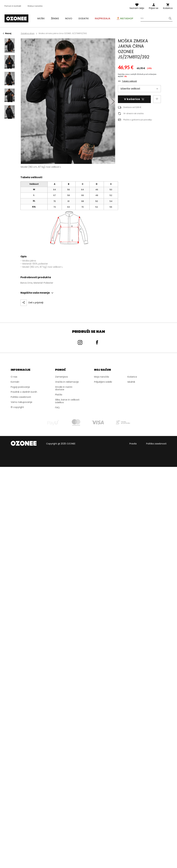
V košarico (132, 99)
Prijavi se (154, 8)
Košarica (168, 8)
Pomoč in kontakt (13, 6)
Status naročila (35, 6)
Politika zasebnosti (156, 443)
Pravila (133, 443)
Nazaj (7, 33)
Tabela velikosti (129, 81)
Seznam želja (137, 8)
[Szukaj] (170, 18)
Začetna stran (28, 33)
